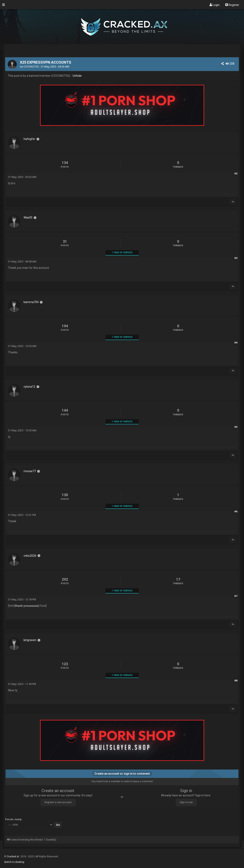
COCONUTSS (31, 67)
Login (215, 5)
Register (232, 5)
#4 (236, 343)
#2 (236, 174)
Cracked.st (13, 857)
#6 (236, 512)
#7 (236, 596)
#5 (236, 427)
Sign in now (186, 802)
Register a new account (58, 802)
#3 (236, 258)
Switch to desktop (14, 862)
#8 (236, 681)
